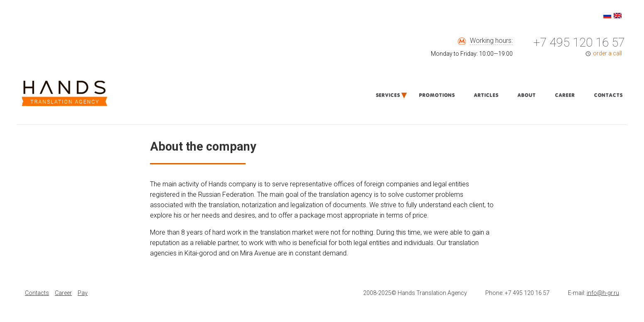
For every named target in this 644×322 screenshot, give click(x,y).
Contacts (608, 95)
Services (388, 95)
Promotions (437, 95)
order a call (607, 53)
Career (565, 95)
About (526, 95)
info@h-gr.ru (603, 293)
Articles (486, 95)
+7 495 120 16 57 (579, 42)
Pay (83, 293)
